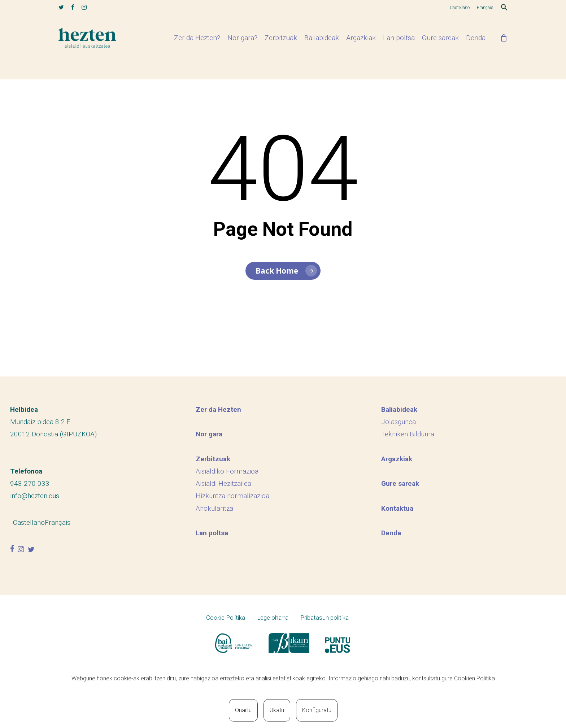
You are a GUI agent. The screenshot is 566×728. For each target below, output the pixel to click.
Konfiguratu (317, 710)
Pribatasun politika (325, 618)
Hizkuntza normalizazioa (232, 496)
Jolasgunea (399, 422)
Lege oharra (273, 618)
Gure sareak (400, 483)
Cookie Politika (226, 618)
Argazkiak (397, 459)
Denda (391, 533)
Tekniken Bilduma (408, 434)
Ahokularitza (214, 508)
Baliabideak (399, 409)
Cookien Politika (474, 678)
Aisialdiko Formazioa (227, 471)
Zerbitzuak (213, 459)
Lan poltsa (212, 533)
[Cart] (504, 48)
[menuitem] (460, 8)
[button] (504, 8)
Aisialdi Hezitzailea (223, 483)
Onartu (243, 710)
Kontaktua (397, 508)
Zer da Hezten (218, 409)
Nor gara (209, 434)
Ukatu (277, 710)
